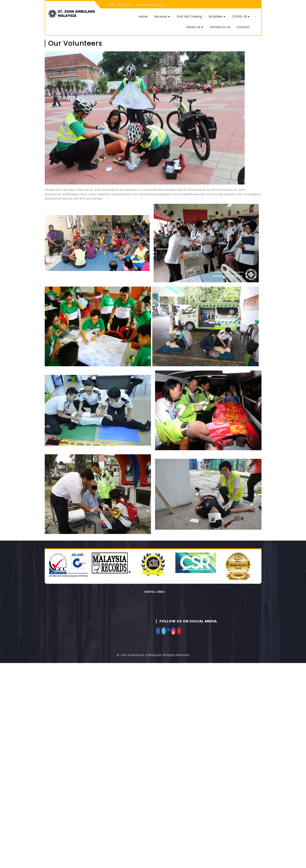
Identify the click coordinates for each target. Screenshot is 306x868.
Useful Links (155, 592)
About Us (194, 27)
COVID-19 (240, 16)
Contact (243, 27)
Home (143, 16)
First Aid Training (190, 16)
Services (161, 16)
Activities (216, 16)
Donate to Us (220, 27)
